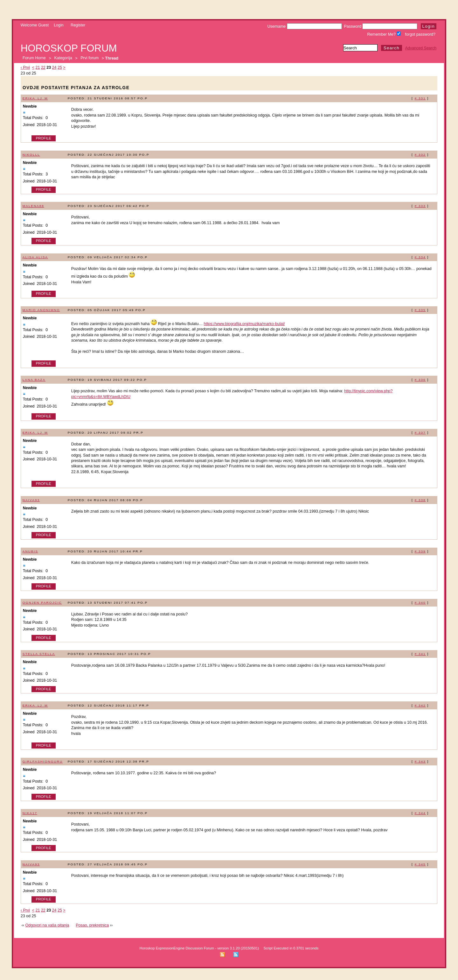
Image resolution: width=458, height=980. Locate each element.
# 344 (420, 813)
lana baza (34, 380)
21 (38, 67)
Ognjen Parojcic (42, 603)
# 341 (420, 654)
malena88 (33, 206)
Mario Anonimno (41, 310)
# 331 (420, 98)
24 (54, 67)
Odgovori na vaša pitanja (47, 925)
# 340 (420, 603)
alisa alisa (35, 257)
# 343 (420, 761)
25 (60, 67)
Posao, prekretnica (92, 925)
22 (43, 67)
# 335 (420, 310)
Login (59, 25)
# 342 (420, 705)
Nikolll (31, 155)
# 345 (420, 864)
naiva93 (31, 500)
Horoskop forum (69, 48)
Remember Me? (384, 34)
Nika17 (30, 813)
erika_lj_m (35, 98)
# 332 (420, 155)
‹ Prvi (25, 67)
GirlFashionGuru (43, 761)
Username (305, 26)
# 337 (420, 433)
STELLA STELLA (39, 654)
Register (78, 25)
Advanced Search (421, 48)
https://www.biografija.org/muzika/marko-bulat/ (244, 324)
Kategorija (63, 58)
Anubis (30, 551)
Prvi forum (90, 58)
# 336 (420, 380)
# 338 (420, 500)
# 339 (420, 551)
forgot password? (420, 34)
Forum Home (34, 58)
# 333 (420, 206)
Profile (44, 138)
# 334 (420, 257)
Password (381, 26)
